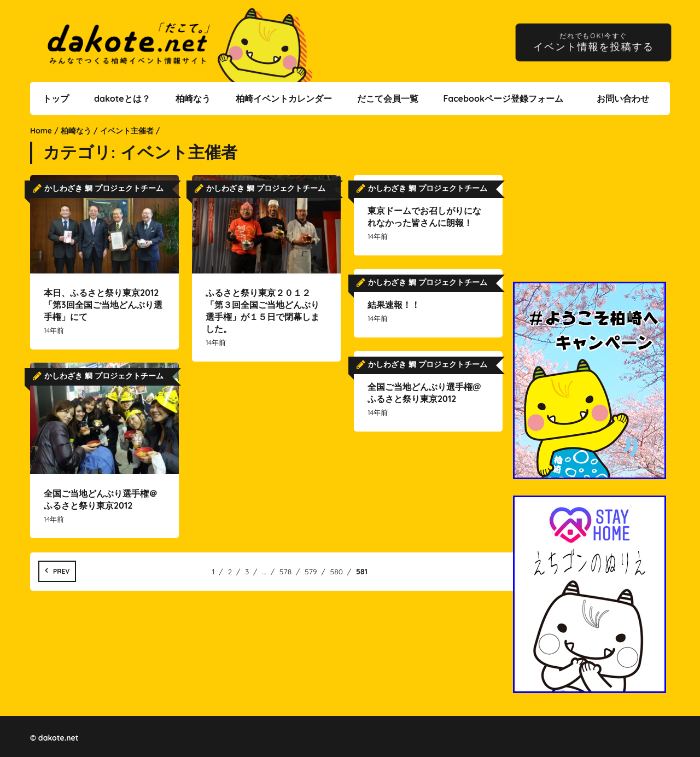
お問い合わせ (623, 98)
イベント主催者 (127, 131)
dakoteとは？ (122, 98)
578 (285, 572)
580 (337, 572)
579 (311, 572)
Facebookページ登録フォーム (503, 98)
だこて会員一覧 (388, 98)
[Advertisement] (591, 205)
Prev (61, 571)
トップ (56, 98)
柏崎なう (193, 98)
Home (41, 131)
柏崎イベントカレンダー (284, 98)
